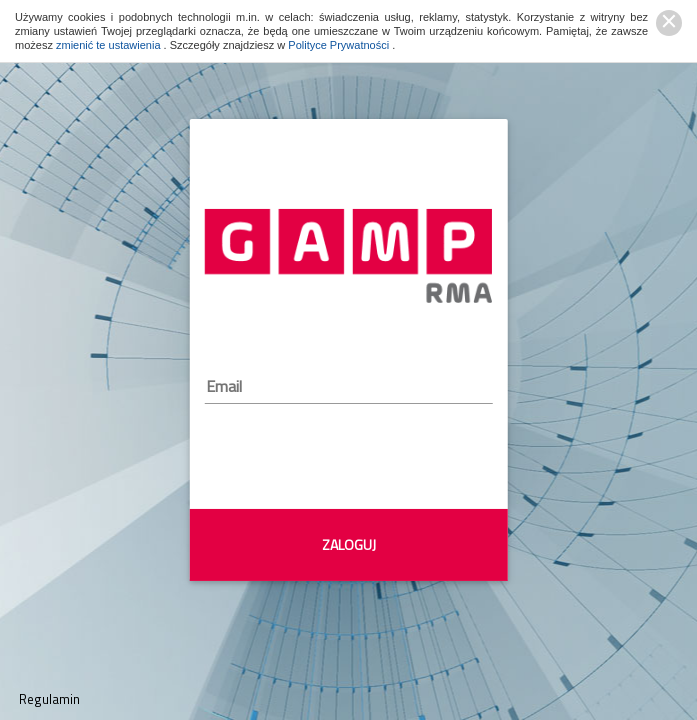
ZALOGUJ (349, 544)
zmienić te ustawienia (110, 45)
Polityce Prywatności (340, 45)
